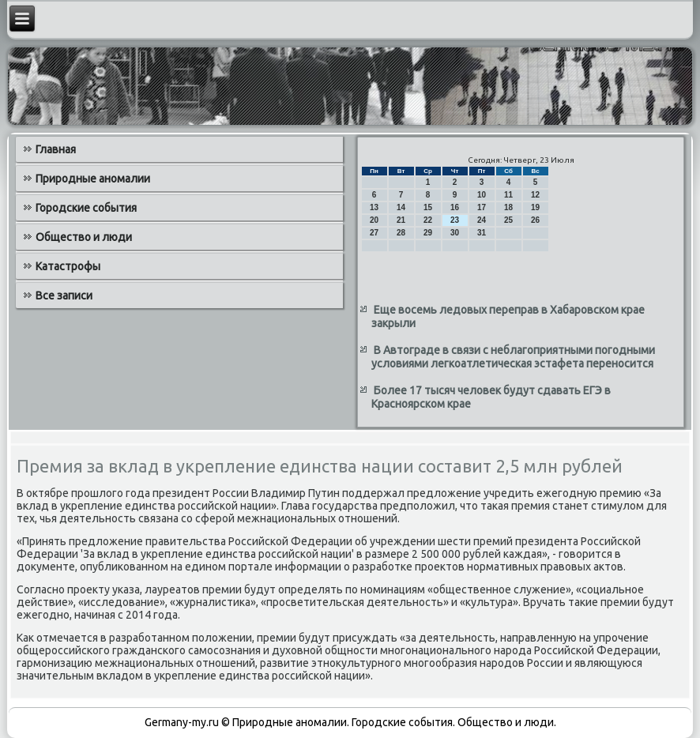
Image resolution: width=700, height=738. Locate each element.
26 (535, 220)
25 (508, 220)
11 (508, 195)
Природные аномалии (93, 179)
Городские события (86, 208)
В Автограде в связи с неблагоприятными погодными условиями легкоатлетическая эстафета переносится (513, 357)
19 (535, 207)
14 (401, 207)
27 (374, 233)
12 (535, 195)
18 (508, 207)
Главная (56, 149)
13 (374, 207)
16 (455, 207)
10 (482, 195)
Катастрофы (68, 266)
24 (482, 220)
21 (401, 220)
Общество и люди (84, 237)
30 (455, 233)
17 (482, 207)
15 (428, 207)
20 (374, 220)
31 (482, 233)
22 (428, 220)
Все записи (64, 296)
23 (455, 220)
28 (401, 233)
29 (428, 233)
